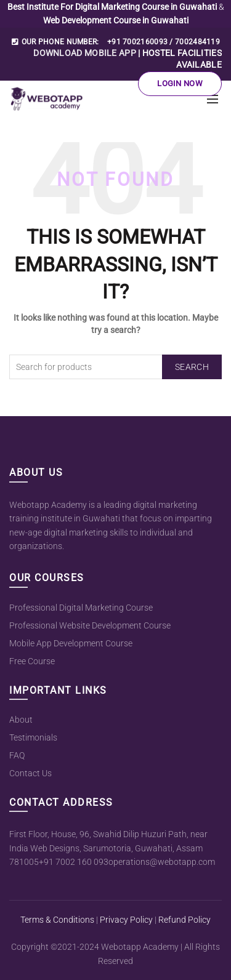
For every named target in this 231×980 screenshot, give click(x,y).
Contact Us (30, 773)
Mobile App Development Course (71, 643)
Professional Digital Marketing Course (81, 608)
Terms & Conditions (57, 920)
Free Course (32, 661)
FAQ (17, 755)
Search (192, 367)
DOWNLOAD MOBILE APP (85, 53)
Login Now (180, 83)
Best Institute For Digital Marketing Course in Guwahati (113, 7)
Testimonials (33, 737)
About (21, 720)
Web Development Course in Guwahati (116, 20)
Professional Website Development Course (90, 625)
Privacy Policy (126, 920)
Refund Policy (184, 920)
